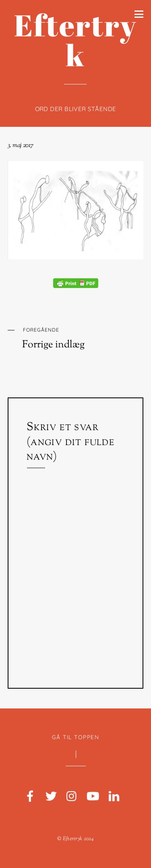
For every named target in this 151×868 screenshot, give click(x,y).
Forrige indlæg (83, 338)
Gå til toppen (76, 737)
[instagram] (72, 797)
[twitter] (51, 797)
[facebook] (30, 797)
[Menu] (139, 14)
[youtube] (93, 797)
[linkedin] (114, 797)
